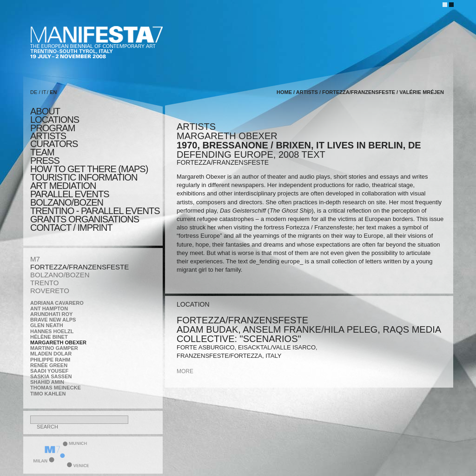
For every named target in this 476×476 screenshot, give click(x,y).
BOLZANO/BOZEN (60, 275)
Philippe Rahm (50, 360)
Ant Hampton (49, 308)
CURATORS (54, 144)
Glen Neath (47, 325)
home (284, 92)
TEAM (42, 152)
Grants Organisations (85, 219)
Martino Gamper (54, 348)
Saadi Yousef (49, 371)
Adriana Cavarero (57, 303)
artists (48, 136)
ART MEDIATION (63, 186)
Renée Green (49, 365)
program (53, 128)
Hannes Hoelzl (52, 331)
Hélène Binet (49, 337)
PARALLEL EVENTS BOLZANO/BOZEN (70, 198)
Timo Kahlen (48, 394)
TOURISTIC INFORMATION (84, 177)
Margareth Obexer (58, 342)
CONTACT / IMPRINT (71, 228)
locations (55, 120)
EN (53, 92)
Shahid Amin (47, 382)
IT (44, 92)
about (45, 111)
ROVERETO (50, 291)
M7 (35, 259)
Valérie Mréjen (422, 92)
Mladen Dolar (51, 354)
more (185, 371)
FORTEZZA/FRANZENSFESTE (79, 267)
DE (34, 92)
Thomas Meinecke (56, 388)
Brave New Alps (53, 320)
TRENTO (44, 283)
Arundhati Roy (51, 314)
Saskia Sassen (51, 376)
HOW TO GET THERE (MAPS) (89, 169)
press (45, 161)
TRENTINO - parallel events (95, 211)
